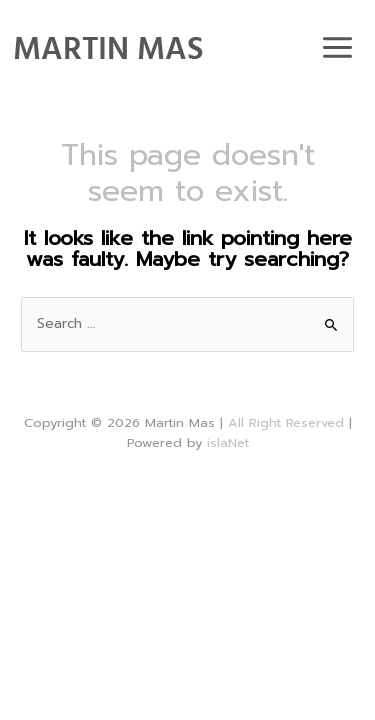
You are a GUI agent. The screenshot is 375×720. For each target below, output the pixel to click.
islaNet (228, 442)
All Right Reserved (286, 422)
